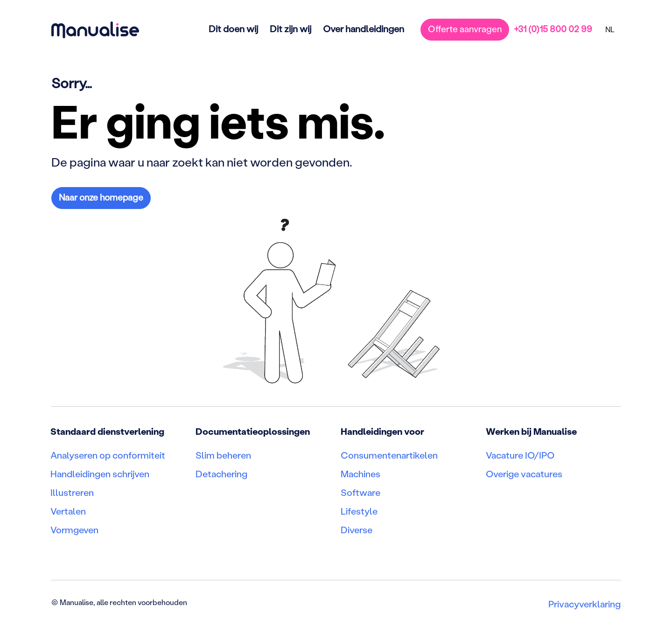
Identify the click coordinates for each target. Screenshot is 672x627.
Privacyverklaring (584, 604)
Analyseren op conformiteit (108, 455)
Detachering (221, 474)
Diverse (357, 529)
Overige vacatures (524, 474)
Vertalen (68, 511)
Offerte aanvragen (465, 29)
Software (360, 492)
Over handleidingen (364, 28)
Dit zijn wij (290, 28)
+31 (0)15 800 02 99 (553, 29)
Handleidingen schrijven (100, 474)
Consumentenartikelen (389, 455)
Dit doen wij (233, 28)
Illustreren (72, 492)
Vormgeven (74, 529)
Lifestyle (359, 511)
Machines (360, 474)
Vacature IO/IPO (520, 455)
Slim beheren (223, 455)
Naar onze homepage (101, 197)
